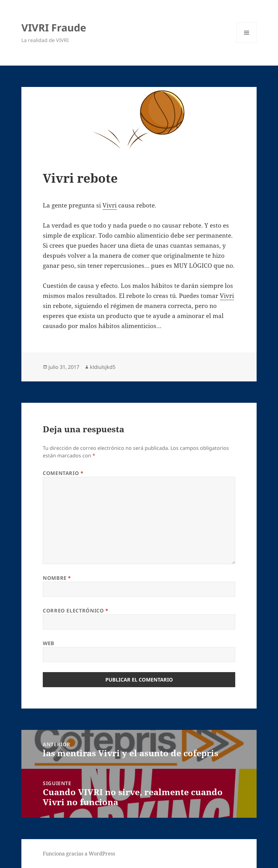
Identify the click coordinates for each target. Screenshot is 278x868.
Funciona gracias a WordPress (79, 854)
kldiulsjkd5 (103, 367)
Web (49, 643)
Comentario (63, 473)
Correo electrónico (76, 611)
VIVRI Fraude (54, 27)
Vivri (110, 205)
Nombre (57, 578)
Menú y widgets (247, 43)
